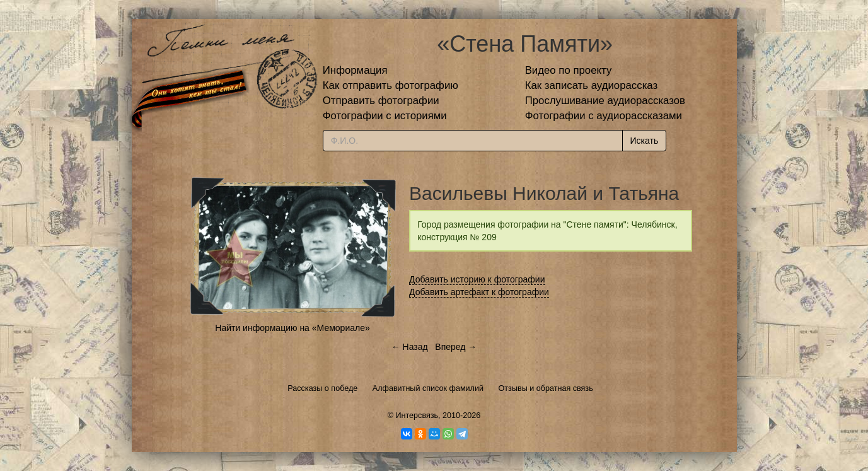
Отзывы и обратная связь (546, 388)
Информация (355, 70)
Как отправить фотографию (391, 85)
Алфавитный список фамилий (428, 388)
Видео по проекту (569, 70)
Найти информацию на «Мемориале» (292, 328)
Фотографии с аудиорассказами (604, 116)
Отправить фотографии (381, 101)
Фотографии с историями (385, 116)
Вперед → (456, 347)
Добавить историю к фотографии (477, 279)
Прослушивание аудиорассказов (605, 101)
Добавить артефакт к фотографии (479, 292)
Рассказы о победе (322, 388)
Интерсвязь (417, 416)
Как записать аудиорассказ (592, 85)
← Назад (410, 347)
